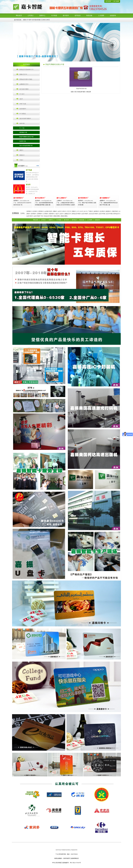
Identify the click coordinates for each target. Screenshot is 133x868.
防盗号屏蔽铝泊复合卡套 (26, 137)
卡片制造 (54, 16)
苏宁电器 (29, 170)
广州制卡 (90, 211)
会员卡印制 (102, 214)
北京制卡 (35, 211)
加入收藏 (116, 1)
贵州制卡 (34, 214)
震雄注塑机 (57, 216)
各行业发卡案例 (24, 89)
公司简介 (31, 16)
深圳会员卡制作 (76, 214)
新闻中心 (42, 16)
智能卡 (74, 211)
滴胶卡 (21, 150)
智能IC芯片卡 (23, 74)
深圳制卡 (29, 211)
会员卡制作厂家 (38, 216)
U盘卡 (21, 99)
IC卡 (78, 211)
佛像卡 (55, 211)
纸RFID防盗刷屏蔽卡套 (26, 146)
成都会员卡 (68, 214)
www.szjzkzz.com (21, 201)
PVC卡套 (22, 128)
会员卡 (60, 211)
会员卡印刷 (109, 214)
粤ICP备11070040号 (75, 863)
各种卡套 (22, 123)
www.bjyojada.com (44, 203)
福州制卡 (96, 211)
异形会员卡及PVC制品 (26, 79)
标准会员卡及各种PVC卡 (26, 69)
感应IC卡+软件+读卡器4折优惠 (32, 20)
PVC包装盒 (23, 114)
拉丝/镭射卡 (23, 109)
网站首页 (19, 16)
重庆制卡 (52, 214)
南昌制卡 (108, 211)
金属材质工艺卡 (24, 84)
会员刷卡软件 (48, 211)
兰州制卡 (46, 214)
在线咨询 (113, 16)
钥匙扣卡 (22, 155)
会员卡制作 (85, 214)
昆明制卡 (40, 214)
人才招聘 (101, 16)
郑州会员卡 (117, 214)
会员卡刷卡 (30, 216)
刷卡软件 (66, 16)
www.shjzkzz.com (64, 201)
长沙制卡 (102, 211)
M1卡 (85, 211)
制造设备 (89, 16)
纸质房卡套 (23, 141)
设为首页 (109, 1)
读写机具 (78, 16)
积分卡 (64, 211)
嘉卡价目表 (18, 20)
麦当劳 (28, 185)
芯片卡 (69, 211)
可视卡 (21, 160)
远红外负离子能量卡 (25, 119)
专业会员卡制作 (48, 216)
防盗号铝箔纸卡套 (81, 89)
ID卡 (82, 211)
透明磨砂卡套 (23, 132)
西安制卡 (41, 211)
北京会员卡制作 (93, 214)
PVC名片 (22, 94)
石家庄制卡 (115, 211)
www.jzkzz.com (85, 201)
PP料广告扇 (23, 104)
